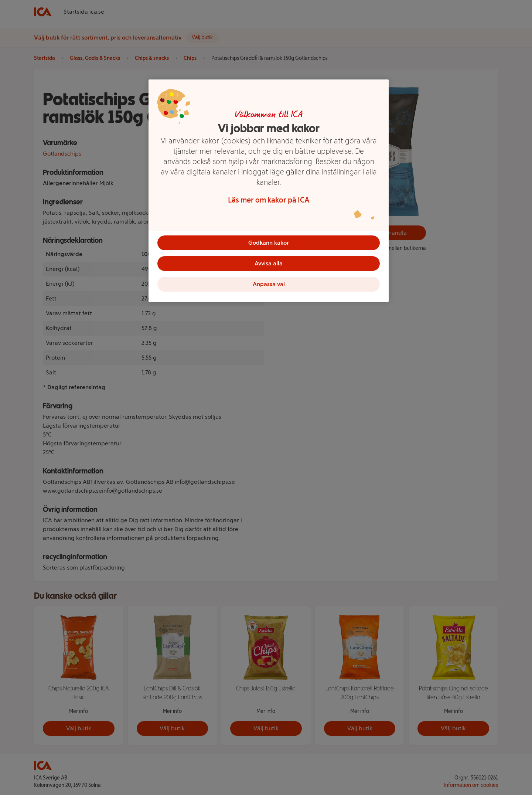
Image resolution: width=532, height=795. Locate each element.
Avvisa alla (269, 263)
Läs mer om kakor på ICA (269, 200)
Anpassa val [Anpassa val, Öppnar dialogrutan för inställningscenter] (269, 284)
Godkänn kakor (269, 243)
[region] (269, 191)
